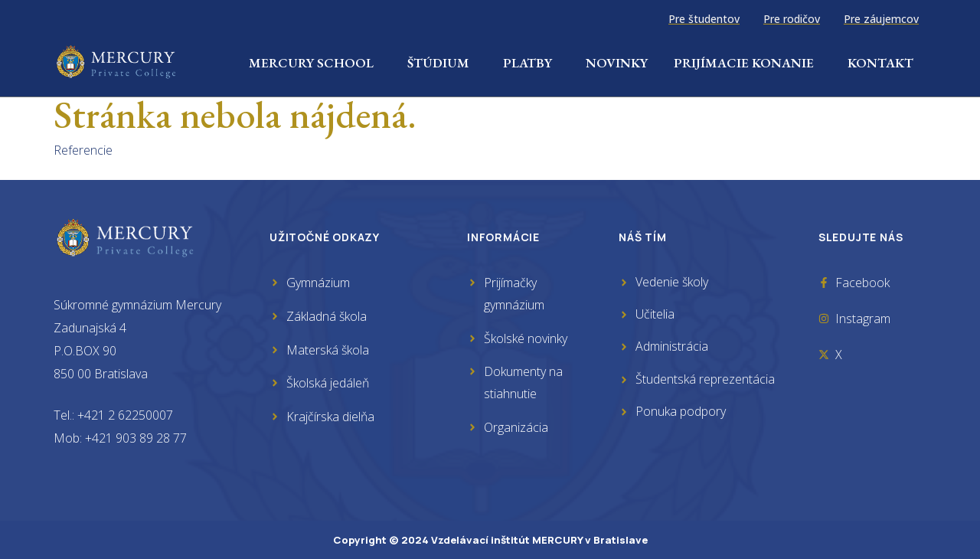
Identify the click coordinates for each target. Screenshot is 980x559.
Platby (531, 63)
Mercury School (315, 63)
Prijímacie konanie (748, 63)
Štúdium (442, 63)
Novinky (617, 63)
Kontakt (880, 63)
